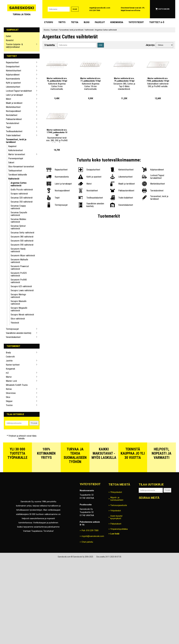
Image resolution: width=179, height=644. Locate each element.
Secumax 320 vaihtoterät (22, 198)
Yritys (62, 22)
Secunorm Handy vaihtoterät (18, 250)
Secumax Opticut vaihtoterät (18, 227)
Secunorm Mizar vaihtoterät (23, 256)
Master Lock (11, 381)
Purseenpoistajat (16, 158)
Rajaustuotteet (12, 63)
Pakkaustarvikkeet (14, 119)
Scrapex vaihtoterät (19, 194)
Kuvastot (10, 40)
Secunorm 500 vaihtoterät (22, 241)
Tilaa (34, 423)
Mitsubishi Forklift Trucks (17, 385)
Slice (8, 397)
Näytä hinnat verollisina (130, 10)
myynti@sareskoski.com (100, 8)
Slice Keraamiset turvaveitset (21, 167)
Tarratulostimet (13, 123)
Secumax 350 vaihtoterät (22, 202)
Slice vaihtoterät (18, 319)
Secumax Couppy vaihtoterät (18, 207)
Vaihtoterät (14, 179)
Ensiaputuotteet (13, 67)
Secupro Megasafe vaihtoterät (19, 309)
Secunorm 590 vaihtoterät (22, 245)
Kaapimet (12, 146)
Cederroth (10, 357)
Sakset (11, 163)
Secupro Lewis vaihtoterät (22, 290)
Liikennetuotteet (13, 87)
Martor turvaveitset (17, 154)
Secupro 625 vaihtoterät (21, 286)
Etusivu (49, 22)
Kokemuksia (117, 22)
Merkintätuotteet (13, 107)
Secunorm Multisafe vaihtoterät (19, 261)
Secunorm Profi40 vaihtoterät (19, 281)
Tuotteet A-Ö (157, 22)
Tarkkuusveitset (15, 171)
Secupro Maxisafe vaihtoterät (19, 303)
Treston (9, 405)
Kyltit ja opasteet (13, 83)
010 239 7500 (95, 10)
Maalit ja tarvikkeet (14, 103)
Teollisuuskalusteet (14, 131)
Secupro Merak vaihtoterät (22, 315)
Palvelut (100, 22)
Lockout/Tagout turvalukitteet (19, 91)
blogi (87, 22)
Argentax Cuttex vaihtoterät (19, 184)
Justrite (9, 361)
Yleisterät (15, 323)
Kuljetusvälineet (13, 75)
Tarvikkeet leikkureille (18, 175)
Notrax (9, 389)
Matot (8, 99)
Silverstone (11, 393)
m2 (7, 373)
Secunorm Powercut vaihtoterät (20, 268)
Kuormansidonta (13, 79)
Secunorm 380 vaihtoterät (22, 237)
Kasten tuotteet (13, 365)
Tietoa (75, 22)
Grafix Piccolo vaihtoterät (22, 190)
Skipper (9, 401)
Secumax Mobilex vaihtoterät (18, 221)
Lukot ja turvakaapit (14, 95)
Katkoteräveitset (16, 150)
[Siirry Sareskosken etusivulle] (22, 9)
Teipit (8, 127)
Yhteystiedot (136, 22)
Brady (8, 353)
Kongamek (10, 369)
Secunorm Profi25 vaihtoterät (19, 274)
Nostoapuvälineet (13, 111)
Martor (9, 377)
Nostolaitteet (12, 115)
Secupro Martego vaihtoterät (18, 296)
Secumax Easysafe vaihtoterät (19, 214)
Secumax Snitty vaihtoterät (22, 233)
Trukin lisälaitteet (13, 135)
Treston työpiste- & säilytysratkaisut (14, 46)
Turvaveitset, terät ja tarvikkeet (16, 141)
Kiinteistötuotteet (13, 71)
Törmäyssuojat (12, 329)
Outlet (8, 36)
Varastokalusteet (13, 337)
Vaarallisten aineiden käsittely (19, 333)
